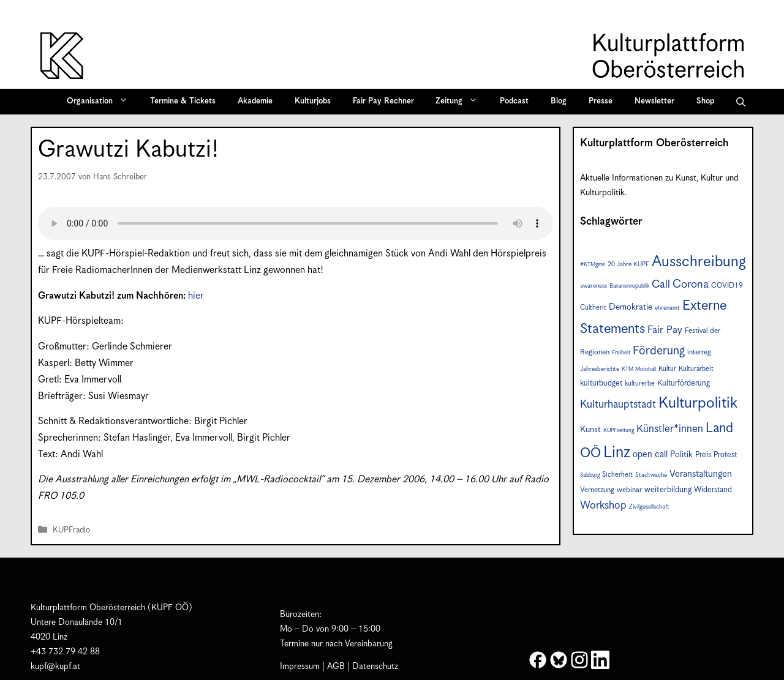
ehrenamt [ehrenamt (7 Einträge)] (667, 308)
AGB (336, 667)
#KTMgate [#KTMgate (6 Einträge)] (593, 265)
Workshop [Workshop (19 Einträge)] (603, 506)
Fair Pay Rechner (383, 101)
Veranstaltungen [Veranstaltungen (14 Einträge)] (701, 474)
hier (196, 296)
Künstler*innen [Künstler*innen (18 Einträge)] (670, 429)
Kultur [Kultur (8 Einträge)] (667, 369)
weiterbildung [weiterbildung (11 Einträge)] (668, 490)
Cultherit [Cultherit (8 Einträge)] (593, 308)
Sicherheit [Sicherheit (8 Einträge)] (617, 475)
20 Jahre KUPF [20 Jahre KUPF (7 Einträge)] (628, 264)
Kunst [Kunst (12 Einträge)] (590, 430)
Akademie (255, 101)
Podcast (514, 101)
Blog (559, 101)
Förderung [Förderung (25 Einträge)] (659, 351)
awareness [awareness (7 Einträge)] (594, 286)
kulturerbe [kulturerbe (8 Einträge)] (640, 383)
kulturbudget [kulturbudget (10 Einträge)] (601, 383)
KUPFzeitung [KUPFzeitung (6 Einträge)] (619, 431)
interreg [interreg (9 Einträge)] (699, 352)
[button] (741, 102)
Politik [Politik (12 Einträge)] (681, 455)
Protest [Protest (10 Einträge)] (725, 455)
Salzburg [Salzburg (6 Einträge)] (590, 475)
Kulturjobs (313, 101)
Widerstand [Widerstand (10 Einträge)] (713, 490)
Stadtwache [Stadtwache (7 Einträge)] (651, 475)
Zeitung (461, 102)
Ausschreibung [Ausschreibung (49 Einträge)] (699, 262)
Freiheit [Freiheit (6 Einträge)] (621, 353)
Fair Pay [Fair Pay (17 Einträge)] (665, 330)
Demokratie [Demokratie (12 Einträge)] (631, 307)
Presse (601, 101)
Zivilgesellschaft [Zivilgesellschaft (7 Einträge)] (649, 507)
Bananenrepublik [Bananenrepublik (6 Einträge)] (629, 286)
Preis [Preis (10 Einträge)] (703, 455)
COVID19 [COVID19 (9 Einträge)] (727, 286)
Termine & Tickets (183, 101)
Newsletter (654, 101)
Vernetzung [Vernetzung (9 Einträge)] (597, 490)
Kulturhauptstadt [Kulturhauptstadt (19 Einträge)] (618, 405)
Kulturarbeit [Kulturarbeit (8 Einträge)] (696, 369)
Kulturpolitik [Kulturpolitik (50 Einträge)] (698, 403)
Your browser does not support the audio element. (296, 223)
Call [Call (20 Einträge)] (661, 285)
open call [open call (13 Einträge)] (650, 454)
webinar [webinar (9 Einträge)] (629, 490)
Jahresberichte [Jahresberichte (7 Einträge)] (600, 369)
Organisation (101, 102)
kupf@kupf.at (55, 667)
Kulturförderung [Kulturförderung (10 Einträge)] (684, 383)
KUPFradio (71, 530)
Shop (705, 101)
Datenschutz (375, 667)
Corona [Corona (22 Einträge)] (691, 284)
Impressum (300, 667)
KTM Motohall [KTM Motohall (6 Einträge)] (639, 369)
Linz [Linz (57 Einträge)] (617, 453)
